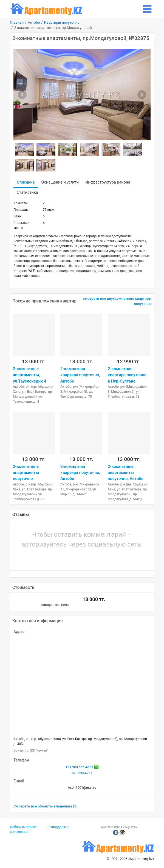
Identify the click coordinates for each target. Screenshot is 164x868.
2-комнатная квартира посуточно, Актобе (80, 375)
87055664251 (82, 773)
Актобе (34, 22)
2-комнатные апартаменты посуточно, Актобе (126, 473)
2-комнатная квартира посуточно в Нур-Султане (127, 375)
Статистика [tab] (27, 193)
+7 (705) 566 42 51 (79, 767)
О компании (19, 832)
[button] (63, 558)
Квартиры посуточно (62, 22)
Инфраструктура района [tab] (108, 182)
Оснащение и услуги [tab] (60, 182)
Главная (17, 22)
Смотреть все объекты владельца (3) (46, 806)
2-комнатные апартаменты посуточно (26, 473)
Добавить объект (23, 827)
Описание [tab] (26, 182)
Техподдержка (58, 827)
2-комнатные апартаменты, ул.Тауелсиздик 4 (30, 375)
